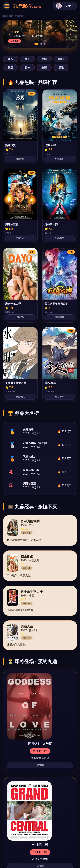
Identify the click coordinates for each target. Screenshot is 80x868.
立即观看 (15, 41)
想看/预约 (20, 159)
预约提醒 (40, 765)
